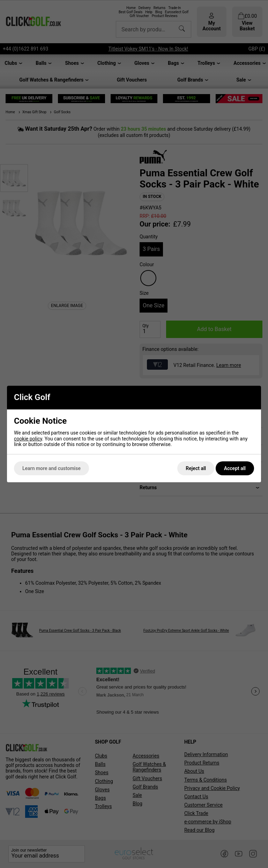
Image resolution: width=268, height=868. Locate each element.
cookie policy (28, 439)
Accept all (235, 468)
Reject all (196, 468)
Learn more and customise (51, 468)
